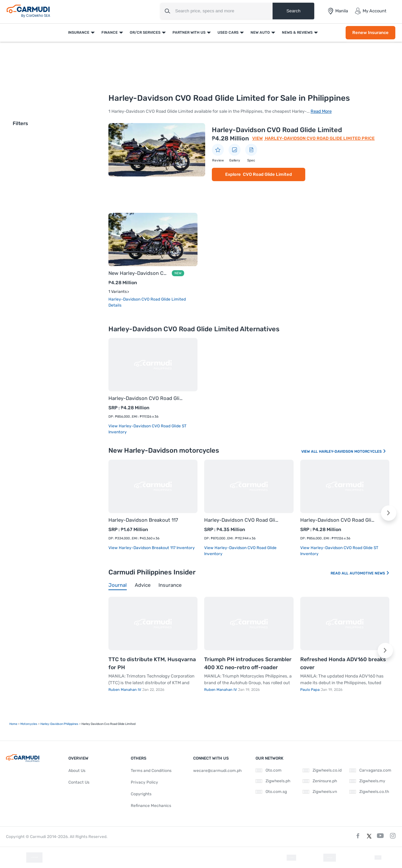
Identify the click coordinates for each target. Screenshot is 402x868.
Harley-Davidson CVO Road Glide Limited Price (319, 138)
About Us (77, 771)
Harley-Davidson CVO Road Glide (242, 520)
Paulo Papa (310, 690)
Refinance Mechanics (151, 806)
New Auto (260, 33)
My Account (370, 11)
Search (293, 11)
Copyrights (141, 794)
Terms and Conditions (151, 771)
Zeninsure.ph (320, 781)
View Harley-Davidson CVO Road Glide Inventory (240, 551)
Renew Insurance (370, 33)
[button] (389, 513)
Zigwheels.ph (273, 781)
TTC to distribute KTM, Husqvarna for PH (152, 663)
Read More (321, 111)
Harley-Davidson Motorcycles (353, 452)
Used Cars (228, 33)
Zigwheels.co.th (369, 792)
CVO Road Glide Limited (267, 174)
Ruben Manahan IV (125, 690)
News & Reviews (297, 33)
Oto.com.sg (271, 792)
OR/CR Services (145, 33)
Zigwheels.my (367, 781)
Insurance (79, 33)
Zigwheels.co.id (322, 770)
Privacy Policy (144, 782)
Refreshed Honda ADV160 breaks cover (343, 663)
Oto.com (269, 770)
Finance (110, 33)
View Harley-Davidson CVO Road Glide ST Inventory (147, 429)
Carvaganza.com (370, 770)
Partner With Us (189, 33)
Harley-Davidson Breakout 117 (143, 520)
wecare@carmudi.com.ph (217, 771)
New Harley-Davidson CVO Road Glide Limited (139, 273)
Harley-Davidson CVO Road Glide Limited (277, 130)
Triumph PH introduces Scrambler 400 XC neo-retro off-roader (248, 663)
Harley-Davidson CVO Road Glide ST (146, 398)
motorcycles (29, 724)
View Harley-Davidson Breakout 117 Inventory (152, 548)
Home (13, 724)
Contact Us (79, 782)
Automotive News (370, 573)
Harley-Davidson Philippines (59, 724)
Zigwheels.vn (320, 792)
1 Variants (118, 292)
